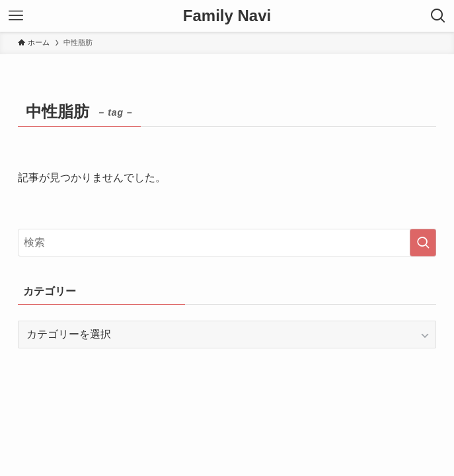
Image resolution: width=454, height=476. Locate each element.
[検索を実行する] (423, 243)
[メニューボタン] (16, 16)
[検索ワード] (227, 243)
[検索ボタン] (438, 16)
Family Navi (227, 16)
